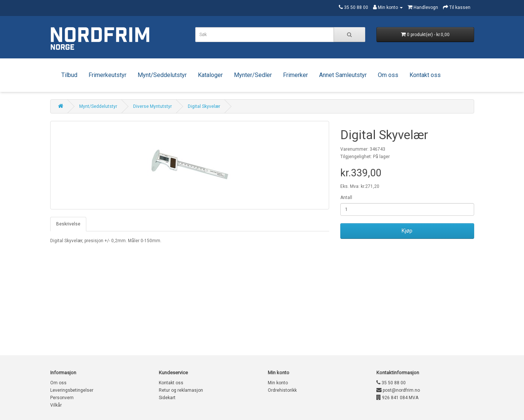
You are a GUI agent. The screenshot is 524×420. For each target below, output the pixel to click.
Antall (346, 198)
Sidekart (167, 398)
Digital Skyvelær (204, 106)
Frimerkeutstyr (107, 75)
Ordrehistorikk (282, 390)
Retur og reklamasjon (181, 390)
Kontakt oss (425, 75)
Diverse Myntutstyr (152, 106)
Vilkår (56, 405)
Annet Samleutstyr (343, 75)
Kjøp (407, 231)
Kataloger (210, 75)
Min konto (278, 383)
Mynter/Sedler (253, 75)
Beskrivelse (68, 224)
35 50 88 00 (391, 383)
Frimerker (295, 75)
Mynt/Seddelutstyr (162, 75)
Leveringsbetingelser (72, 390)
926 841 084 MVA (397, 398)
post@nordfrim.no (398, 390)
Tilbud (69, 75)
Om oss (388, 75)
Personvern (62, 398)
